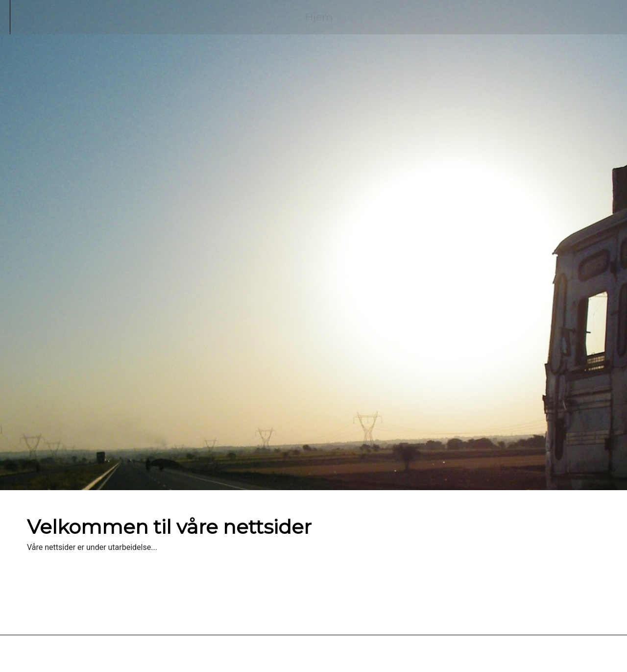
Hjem (319, 17)
